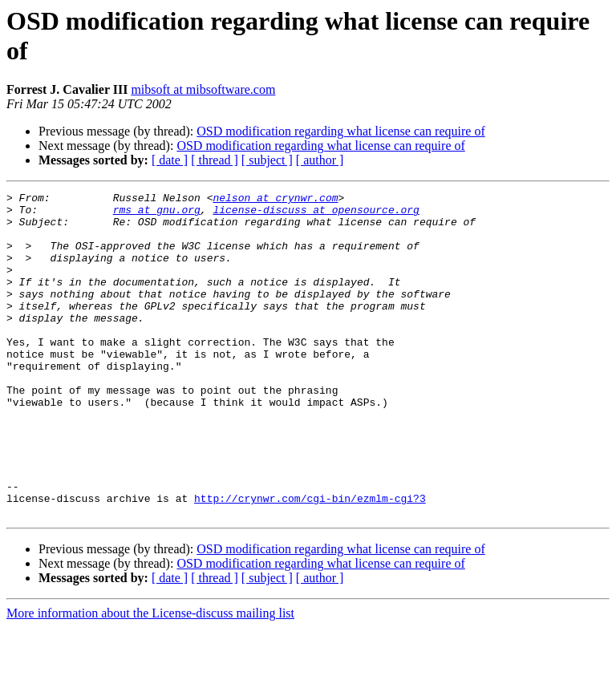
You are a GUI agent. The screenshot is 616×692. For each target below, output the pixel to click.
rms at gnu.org (157, 214)
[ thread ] (215, 160)
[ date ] (170, 160)
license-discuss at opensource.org (316, 214)
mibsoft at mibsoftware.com (203, 89)
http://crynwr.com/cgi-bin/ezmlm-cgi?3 (310, 560)
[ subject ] (267, 160)
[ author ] (320, 160)
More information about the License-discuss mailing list (150, 678)
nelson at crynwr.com (275, 200)
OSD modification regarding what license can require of (340, 131)
